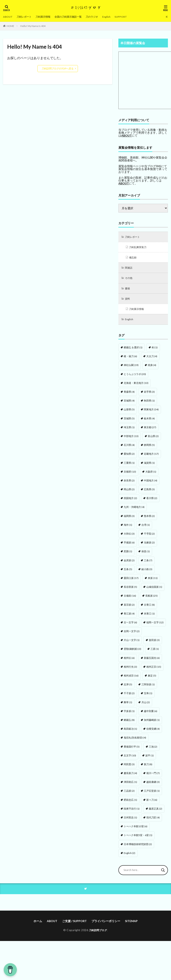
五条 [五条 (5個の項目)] (128, 572)
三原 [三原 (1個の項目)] (155, 652)
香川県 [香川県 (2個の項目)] (152, 501)
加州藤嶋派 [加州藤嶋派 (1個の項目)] (152, 723)
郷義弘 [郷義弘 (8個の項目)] (129, 723)
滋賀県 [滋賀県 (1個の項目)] (149, 466)
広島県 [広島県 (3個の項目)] (149, 493)
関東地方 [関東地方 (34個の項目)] (151, 413)
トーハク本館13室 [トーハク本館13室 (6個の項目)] (136, 830)
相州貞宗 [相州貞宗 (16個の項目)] (131, 679)
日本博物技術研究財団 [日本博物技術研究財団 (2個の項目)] (138, 847)
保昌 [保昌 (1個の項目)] (146, 555)
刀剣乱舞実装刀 (140, 248)
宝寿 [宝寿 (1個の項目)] (148, 696)
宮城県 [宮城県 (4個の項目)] (129, 404)
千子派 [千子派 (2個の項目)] (129, 696)
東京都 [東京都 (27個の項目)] (150, 431)
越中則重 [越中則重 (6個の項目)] (151, 714)
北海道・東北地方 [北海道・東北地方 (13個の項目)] (136, 386)
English (120, 17)
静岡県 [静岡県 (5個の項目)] (149, 448)
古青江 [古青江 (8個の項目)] (149, 608)
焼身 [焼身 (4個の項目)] (152, 368)
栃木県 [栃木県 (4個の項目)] (149, 422)
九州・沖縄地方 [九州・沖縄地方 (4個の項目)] (134, 510)
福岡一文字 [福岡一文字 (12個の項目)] (155, 626)
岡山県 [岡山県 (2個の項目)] (129, 493)
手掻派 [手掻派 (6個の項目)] (129, 546)
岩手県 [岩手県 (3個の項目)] (149, 395)
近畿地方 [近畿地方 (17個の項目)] (151, 457)
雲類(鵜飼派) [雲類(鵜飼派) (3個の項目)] (132, 652)
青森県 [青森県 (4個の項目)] (129, 395)
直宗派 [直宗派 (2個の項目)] (129, 608)
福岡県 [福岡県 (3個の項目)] (129, 519)
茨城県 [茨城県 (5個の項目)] (129, 422)
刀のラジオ (103, 17)
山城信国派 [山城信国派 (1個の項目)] (154, 590)
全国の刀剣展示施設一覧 (76, 17)
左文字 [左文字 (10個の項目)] (130, 759)
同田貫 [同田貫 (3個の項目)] (129, 768)
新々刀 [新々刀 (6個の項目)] (152, 803)
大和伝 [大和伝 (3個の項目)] (129, 537)
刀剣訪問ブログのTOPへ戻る (58, 68)
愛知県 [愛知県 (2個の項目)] (129, 457)
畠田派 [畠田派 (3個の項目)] (154, 643)
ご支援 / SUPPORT (74, 925)
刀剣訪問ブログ (98, 934)
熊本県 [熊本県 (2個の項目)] (149, 519)
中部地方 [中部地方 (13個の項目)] (131, 439)
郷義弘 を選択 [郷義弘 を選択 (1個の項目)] (133, 351)
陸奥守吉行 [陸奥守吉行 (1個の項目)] (132, 812)
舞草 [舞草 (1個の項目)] (128, 706)
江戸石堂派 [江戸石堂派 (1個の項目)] (152, 794)
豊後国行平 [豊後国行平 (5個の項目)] (132, 750)
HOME (10, 26)
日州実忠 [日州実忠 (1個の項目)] (130, 821)
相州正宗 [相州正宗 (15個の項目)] (154, 670)
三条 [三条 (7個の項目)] (148, 564)
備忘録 (134, 258)
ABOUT (8, 17)
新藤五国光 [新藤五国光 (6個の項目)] (152, 661)
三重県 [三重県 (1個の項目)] (129, 466)
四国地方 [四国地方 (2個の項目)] (130, 501)
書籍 (128, 290)
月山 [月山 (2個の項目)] (146, 706)
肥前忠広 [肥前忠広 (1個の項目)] (130, 803)
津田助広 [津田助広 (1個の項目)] (130, 785)
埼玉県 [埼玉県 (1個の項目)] (129, 431)
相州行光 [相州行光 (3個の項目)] (130, 670)
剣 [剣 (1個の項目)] (155, 351)
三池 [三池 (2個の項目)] (153, 750)
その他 (130, 280)
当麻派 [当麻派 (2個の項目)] (149, 546)
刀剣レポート (26, 17)
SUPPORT (135, 17)
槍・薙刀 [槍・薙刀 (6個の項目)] (130, 359)
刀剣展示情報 (48, 17)
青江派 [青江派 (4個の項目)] (129, 617)
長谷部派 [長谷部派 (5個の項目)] (130, 590)
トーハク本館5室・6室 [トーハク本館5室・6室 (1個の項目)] (138, 838)
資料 (128, 301)
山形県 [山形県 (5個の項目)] (129, 413)
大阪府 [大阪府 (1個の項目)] (151, 475)
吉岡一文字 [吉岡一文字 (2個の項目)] (132, 634)
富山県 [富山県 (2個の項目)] (153, 439)
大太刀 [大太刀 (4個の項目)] (152, 359)
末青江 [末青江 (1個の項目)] (149, 617)
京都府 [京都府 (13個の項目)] (130, 475)
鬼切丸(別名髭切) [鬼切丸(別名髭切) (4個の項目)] (135, 741)
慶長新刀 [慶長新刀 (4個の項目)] (130, 776)
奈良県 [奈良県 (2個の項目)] (129, 484)
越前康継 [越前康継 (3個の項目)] (153, 785)
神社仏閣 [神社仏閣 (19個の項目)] (131, 368)
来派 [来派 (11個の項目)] (153, 581)
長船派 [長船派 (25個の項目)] (151, 599)
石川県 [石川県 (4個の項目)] (129, 448)
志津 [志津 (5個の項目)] (128, 688)
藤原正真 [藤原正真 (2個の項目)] (155, 812)
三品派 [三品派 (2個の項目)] (129, 794)
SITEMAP (131, 925)
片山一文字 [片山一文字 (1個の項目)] (132, 643)
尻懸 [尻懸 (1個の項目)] (128, 555)
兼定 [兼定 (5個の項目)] (152, 679)
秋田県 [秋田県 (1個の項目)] (149, 404)
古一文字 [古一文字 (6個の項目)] (130, 626)
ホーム (38, 925)
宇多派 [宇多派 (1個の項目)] (129, 714)
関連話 (130, 269)
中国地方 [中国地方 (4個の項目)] (151, 484)
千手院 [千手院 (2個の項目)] (149, 537)
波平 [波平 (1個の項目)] (150, 759)
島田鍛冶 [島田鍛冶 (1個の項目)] (130, 732)
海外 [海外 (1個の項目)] (128, 528)
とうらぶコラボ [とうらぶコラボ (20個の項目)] (135, 377)
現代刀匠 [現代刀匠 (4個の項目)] (153, 821)
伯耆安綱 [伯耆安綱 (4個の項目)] (153, 732)
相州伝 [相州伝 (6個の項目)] (129, 661)
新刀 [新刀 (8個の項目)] (148, 768)
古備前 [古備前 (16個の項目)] (130, 599)
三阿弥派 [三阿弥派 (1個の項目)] (148, 688)
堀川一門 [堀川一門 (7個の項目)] (153, 776)
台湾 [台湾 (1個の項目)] (146, 528)
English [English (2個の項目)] (129, 856)
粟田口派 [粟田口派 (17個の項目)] (131, 581)
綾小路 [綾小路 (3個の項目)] (147, 572)
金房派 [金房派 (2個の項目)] (129, 564)
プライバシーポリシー (106, 925)
